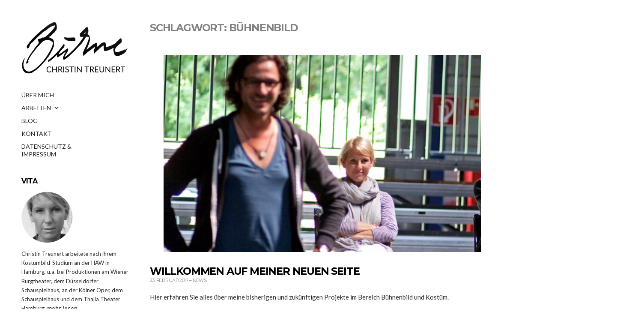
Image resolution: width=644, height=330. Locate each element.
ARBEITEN (40, 108)
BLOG (30, 121)
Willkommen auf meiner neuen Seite (255, 271)
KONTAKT (37, 133)
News (200, 280)
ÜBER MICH (38, 95)
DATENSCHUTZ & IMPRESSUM (46, 149)
